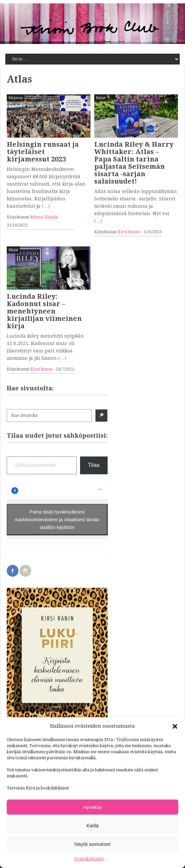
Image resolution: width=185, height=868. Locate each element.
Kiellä (93, 826)
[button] (175, 726)
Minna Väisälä (44, 217)
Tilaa (94, 465)
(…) (46, 206)
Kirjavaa (16, 98)
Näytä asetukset (92, 844)
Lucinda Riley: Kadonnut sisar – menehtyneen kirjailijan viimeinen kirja (44, 311)
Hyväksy (93, 807)
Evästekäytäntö (89, 859)
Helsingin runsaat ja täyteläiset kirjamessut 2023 (43, 152)
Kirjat (101, 98)
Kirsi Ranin (129, 232)
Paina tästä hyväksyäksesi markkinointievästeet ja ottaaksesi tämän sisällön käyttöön (57, 519)
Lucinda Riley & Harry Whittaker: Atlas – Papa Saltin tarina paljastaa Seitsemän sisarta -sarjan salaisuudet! (134, 163)
